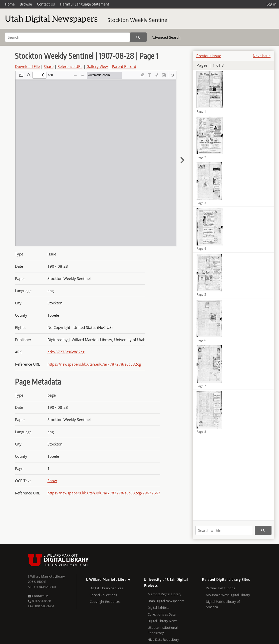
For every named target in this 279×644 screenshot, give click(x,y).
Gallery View (97, 66)
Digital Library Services (106, 588)
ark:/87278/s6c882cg (66, 352)
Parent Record (124, 66)
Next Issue (262, 56)
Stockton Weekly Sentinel (138, 20)
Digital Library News (162, 621)
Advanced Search (166, 37)
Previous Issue (209, 56)
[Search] (67, 37)
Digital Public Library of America (223, 604)
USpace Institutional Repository (163, 630)
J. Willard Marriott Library (46, 576)
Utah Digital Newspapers (166, 601)
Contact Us (46, 4)
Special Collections (103, 595)
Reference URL (70, 66)
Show (52, 481)
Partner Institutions (220, 588)
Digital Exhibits (158, 608)
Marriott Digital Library (164, 594)
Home (10, 4)
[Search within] (224, 530)
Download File (27, 66)
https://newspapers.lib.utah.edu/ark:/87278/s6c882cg (94, 364)
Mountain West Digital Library (228, 595)
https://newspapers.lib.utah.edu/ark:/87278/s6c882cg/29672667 (104, 493)
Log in (272, 4)
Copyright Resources (105, 602)
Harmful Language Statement (85, 4)
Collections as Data (162, 614)
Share (49, 66)
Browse (26, 4)
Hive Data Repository (163, 640)
